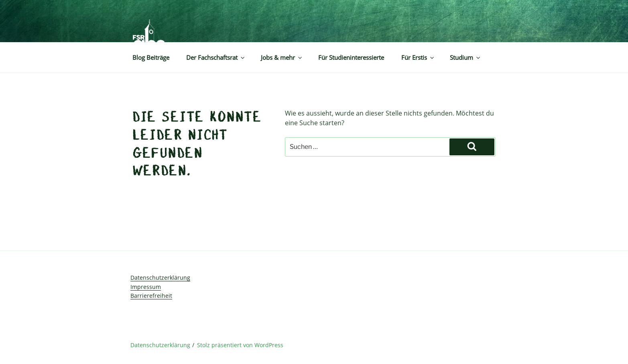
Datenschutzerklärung (160, 278)
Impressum (146, 287)
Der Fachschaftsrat (216, 58)
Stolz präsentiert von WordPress (240, 345)
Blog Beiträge (151, 58)
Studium (465, 58)
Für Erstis (418, 58)
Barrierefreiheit (151, 296)
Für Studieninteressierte (351, 58)
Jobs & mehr (282, 58)
